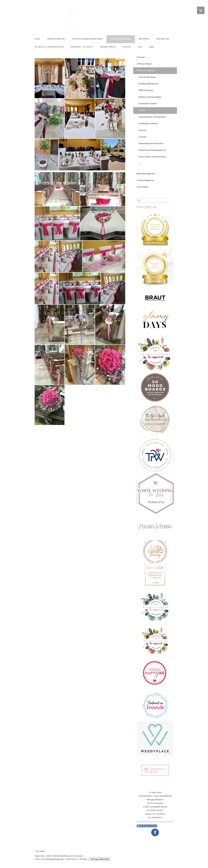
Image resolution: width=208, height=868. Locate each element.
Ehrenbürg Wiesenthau (148, 84)
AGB (48, 856)
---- (140, 164)
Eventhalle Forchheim (148, 104)
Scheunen (141, 57)
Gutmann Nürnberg (147, 77)
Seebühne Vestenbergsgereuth (152, 150)
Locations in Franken (121, 39)
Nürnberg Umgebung (146, 71)
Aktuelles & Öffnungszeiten (49, 47)
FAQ (140, 47)
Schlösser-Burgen (144, 64)
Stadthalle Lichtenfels (148, 124)
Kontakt (127, 47)
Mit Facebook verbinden (147, 826)
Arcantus (142, 130)
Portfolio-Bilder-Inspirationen (87, 39)
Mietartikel (144, 39)
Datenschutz (72, 859)
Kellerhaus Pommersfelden (150, 97)
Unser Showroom (56, 39)
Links (152, 47)
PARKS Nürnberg (146, 91)
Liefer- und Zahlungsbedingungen (49, 859)
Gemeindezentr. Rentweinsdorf (152, 117)
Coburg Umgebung (145, 180)
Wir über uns (163, 39)
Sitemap (83, 859)
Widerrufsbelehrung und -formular (67, 856)
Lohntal (142, 110)
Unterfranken (143, 187)
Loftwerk (142, 137)
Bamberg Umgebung (146, 174)
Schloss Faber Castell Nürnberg (152, 157)
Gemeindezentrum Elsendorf (151, 144)
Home (37, 39)
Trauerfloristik (108, 47)
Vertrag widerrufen (100, 859)
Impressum (40, 856)
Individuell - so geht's (82, 47)
